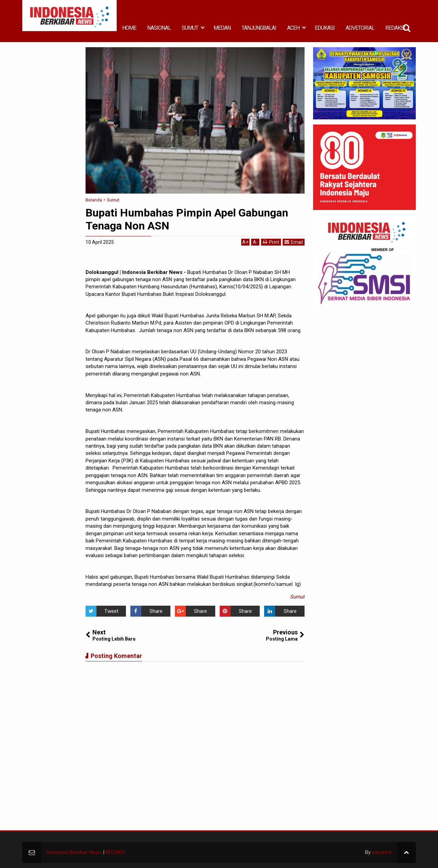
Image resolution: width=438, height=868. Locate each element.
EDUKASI (325, 28)
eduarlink (382, 852)
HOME (129, 28)
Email (294, 242)
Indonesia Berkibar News (74, 852)
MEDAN (222, 28)
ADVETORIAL (360, 28)
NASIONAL (159, 28)
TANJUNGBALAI (259, 28)
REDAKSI (395, 28)
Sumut (297, 597)
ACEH (293, 28)
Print (271, 242)
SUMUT (190, 28)
